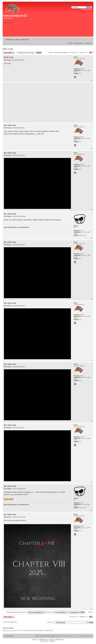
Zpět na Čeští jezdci (11, 622)
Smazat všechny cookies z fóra (49, 636)
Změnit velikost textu (90, 39)
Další (90, 612)
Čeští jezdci (25, 40)
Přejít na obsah (8, 22)
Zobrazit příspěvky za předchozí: (26, 612)
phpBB (42, 640)
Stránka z (84, 52)
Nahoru (91, 81)
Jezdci (17, 40)
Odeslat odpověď (9, 53)
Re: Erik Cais (10, 125)
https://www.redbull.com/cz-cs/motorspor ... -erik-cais (24, 134)
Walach (9, 216)
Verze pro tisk (86, 39)
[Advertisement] (56, 32)
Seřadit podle (57, 612)
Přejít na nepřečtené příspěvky (58, 52)
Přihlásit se (89, 43)
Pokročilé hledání (87, 9)
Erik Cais (8, 49)
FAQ (71, 43)
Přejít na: (50, 622)
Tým (37, 636)
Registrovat (79, 43)
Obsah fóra (10, 40)
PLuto (9, 60)
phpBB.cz (53, 641)
